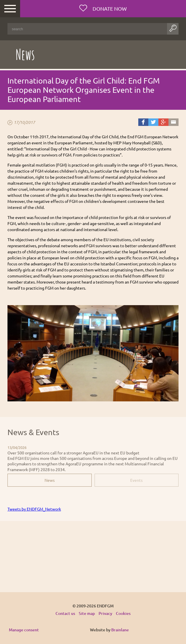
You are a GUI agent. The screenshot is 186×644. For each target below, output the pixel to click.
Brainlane (120, 630)
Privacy (105, 613)
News (50, 480)
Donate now (109, 9)
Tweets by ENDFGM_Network (34, 509)
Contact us (65, 613)
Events (136, 480)
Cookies (123, 613)
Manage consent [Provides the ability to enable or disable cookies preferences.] (24, 630)
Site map (87, 613)
